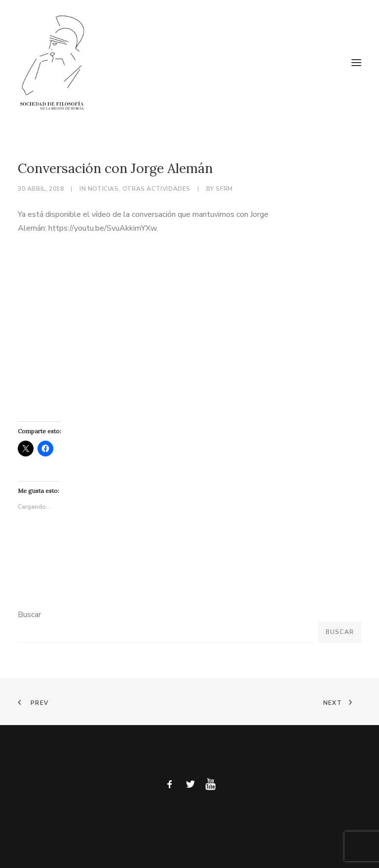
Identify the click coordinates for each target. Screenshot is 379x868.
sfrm (224, 189)
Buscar (29, 615)
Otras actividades (156, 189)
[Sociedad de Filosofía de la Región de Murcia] (189, 63)
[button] (356, 63)
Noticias (103, 189)
